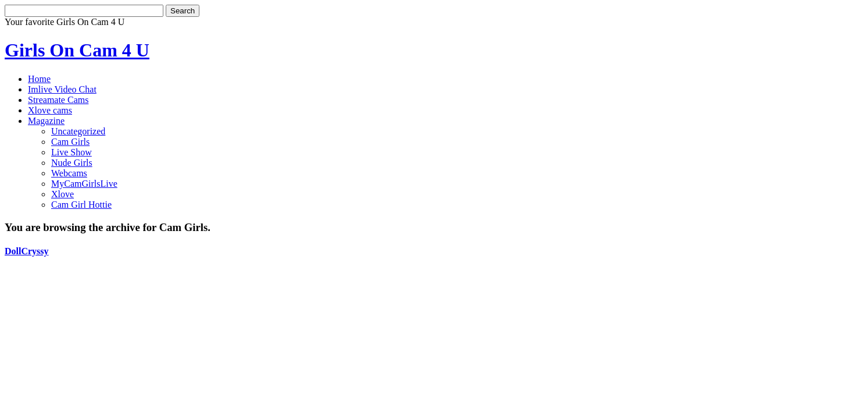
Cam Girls (70, 142)
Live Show (72, 152)
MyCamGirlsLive (84, 184)
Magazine (46, 121)
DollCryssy (27, 251)
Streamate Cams (58, 100)
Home (39, 79)
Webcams (69, 173)
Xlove (62, 194)
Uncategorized (78, 131)
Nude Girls (72, 163)
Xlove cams (50, 110)
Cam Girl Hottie (81, 205)
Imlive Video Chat (62, 89)
